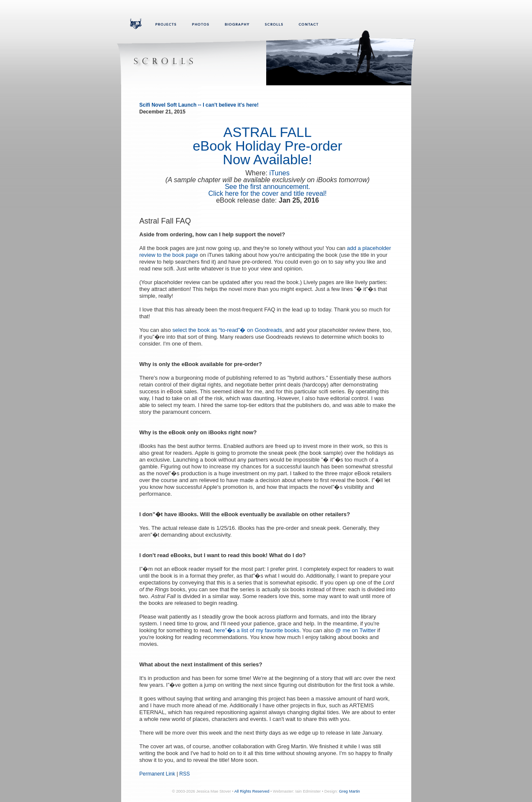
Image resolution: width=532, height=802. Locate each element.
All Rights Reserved (252, 791)
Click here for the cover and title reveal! (267, 193)
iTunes (279, 173)
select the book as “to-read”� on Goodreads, (228, 330)
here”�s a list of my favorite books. (257, 630)
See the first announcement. (267, 187)
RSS (185, 774)
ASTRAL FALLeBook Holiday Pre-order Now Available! (267, 146)
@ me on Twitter (356, 630)
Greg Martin (350, 791)
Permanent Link (157, 774)
